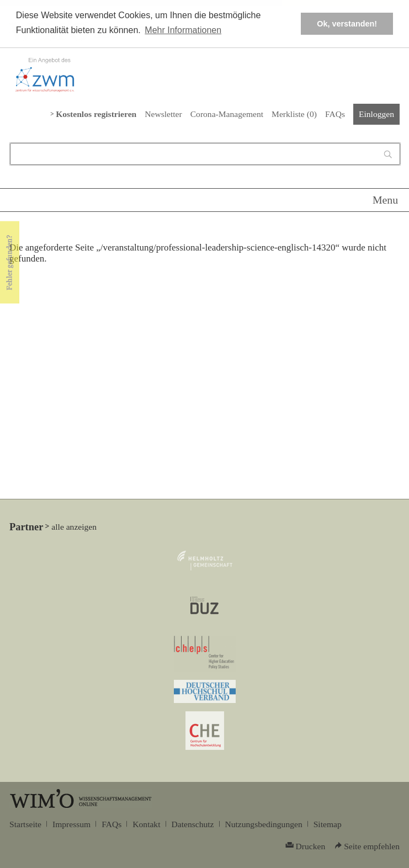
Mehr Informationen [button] (183, 30)
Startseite (25, 824)
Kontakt (146, 824)
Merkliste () (294, 114)
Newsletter (163, 114)
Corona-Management (227, 114)
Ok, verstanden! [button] (347, 24)
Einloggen (376, 114)
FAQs (335, 114)
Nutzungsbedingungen (264, 824)
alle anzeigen (74, 527)
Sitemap (328, 824)
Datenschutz (193, 824)
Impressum (71, 824)
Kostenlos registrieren (96, 114)
